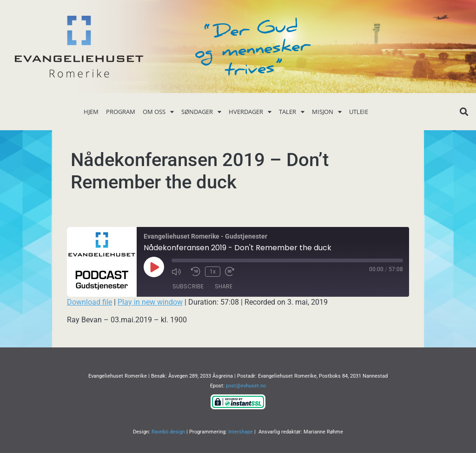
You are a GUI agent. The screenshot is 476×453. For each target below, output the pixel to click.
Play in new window (150, 302)
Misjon (327, 112)
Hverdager (250, 112)
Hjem (91, 112)
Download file (89, 302)
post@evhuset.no (246, 386)
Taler (292, 112)
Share (224, 286)
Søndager (201, 112)
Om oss (158, 112)
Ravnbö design (168, 432)
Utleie (359, 112)
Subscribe (188, 286)
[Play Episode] (154, 267)
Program (121, 112)
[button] (464, 112)
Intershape (241, 432)
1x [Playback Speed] (213, 272)
